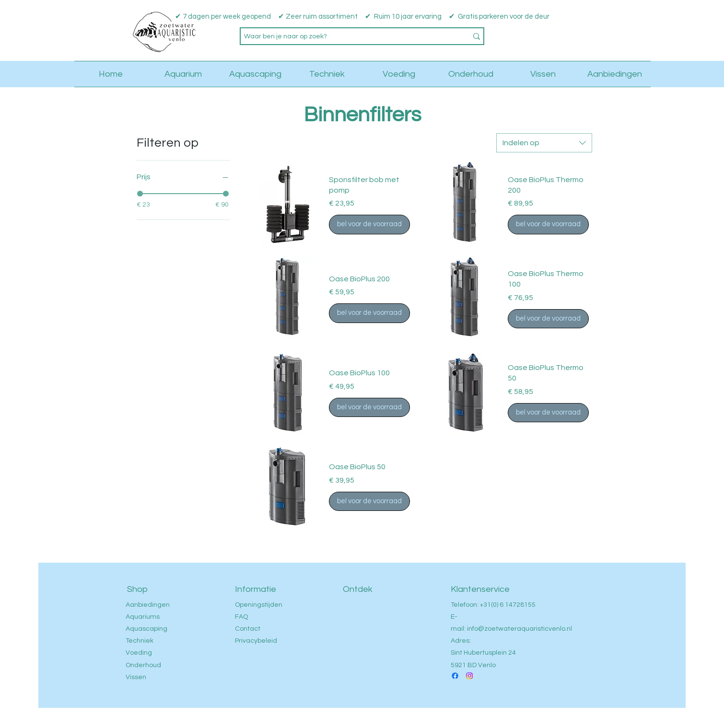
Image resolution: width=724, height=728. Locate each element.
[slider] (140, 194)
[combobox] (544, 143)
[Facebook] (455, 676)
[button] (649, 30)
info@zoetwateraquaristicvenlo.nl (520, 629)
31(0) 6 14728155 (509, 605)
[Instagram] (469, 676)
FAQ (241, 617)
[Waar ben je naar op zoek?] (349, 37)
